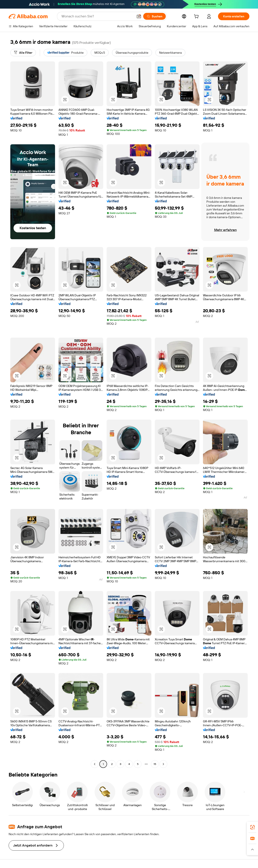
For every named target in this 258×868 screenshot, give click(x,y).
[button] (139, 16)
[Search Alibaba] (97, 16)
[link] (252, 827)
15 (155, 764)
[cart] (197, 17)
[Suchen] (154, 16)
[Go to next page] (163, 764)
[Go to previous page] (95, 764)
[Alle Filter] (23, 53)
